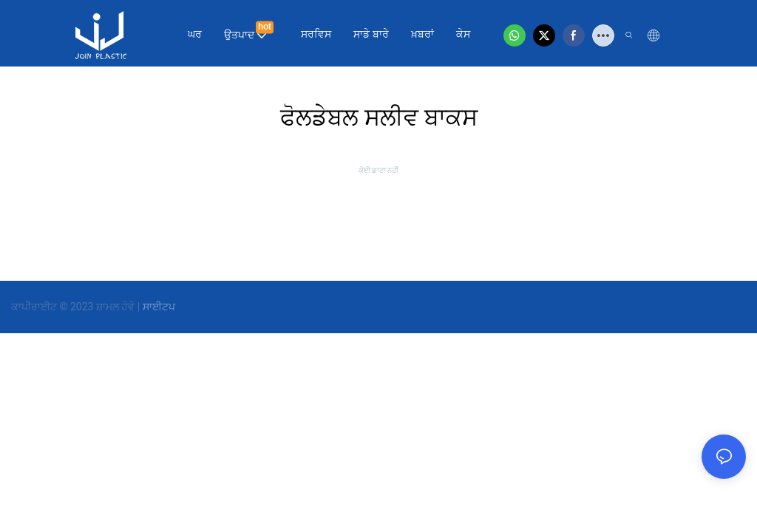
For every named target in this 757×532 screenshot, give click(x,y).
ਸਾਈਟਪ (159, 307)
